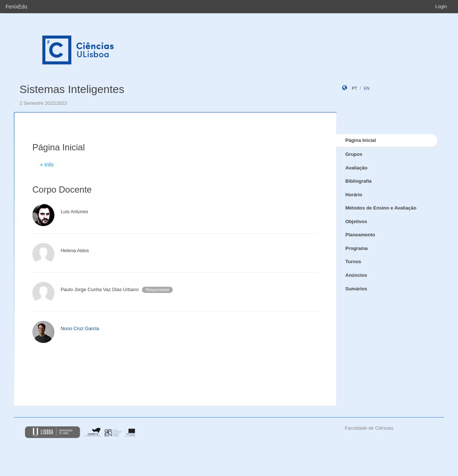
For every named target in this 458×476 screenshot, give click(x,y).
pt (354, 88)
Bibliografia (359, 181)
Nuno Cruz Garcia (80, 328)
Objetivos (356, 221)
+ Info (47, 164)
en (367, 88)
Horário (354, 195)
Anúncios (356, 275)
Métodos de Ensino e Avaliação (381, 208)
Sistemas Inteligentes (72, 89)
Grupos (354, 154)
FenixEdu (16, 7)
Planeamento (360, 235)
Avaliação (357, 168)
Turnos (353, 262)
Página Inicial (361, 140)
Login (441, 6)
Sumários (356, 289)
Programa (357, 248)
